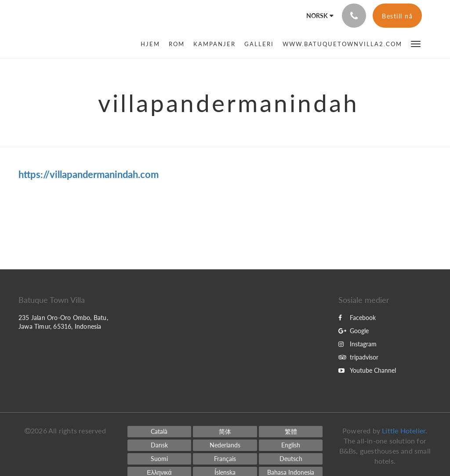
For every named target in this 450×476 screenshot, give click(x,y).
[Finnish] (160, 459)
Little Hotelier (404, 431)
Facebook (357, 318)
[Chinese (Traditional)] (291, 432)
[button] (416, 43)
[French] (225, 459)
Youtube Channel (367, 370)
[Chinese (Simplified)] (225, 432)
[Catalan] (160, 432)
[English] (291, 445)
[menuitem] (152, 44)
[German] (291, 459)
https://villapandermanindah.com (89, 174)
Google (354, 331)
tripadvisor (358, 357)
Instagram (357, 344)
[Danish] (160, 445)
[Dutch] (225, 445)
